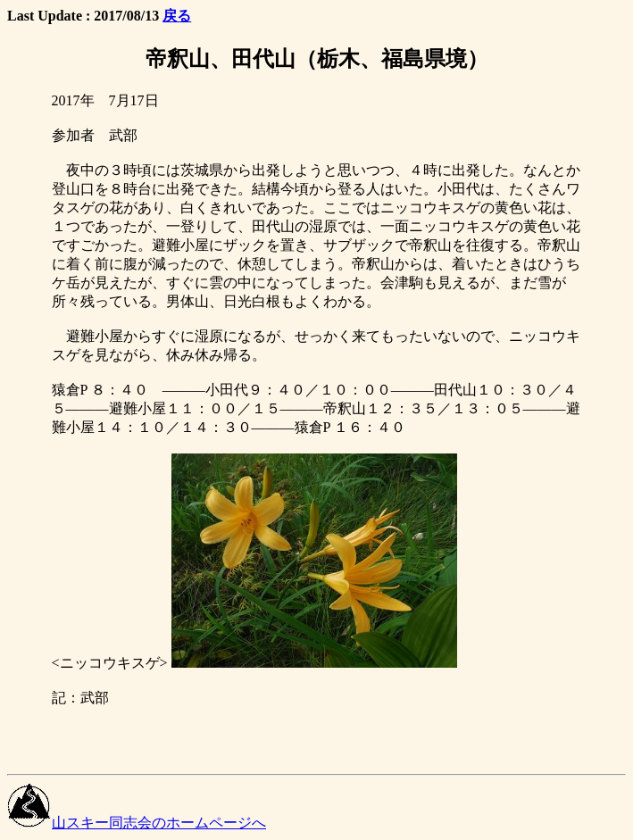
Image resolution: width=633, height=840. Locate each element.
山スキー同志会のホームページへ (137, 823)
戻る (177, 16)
